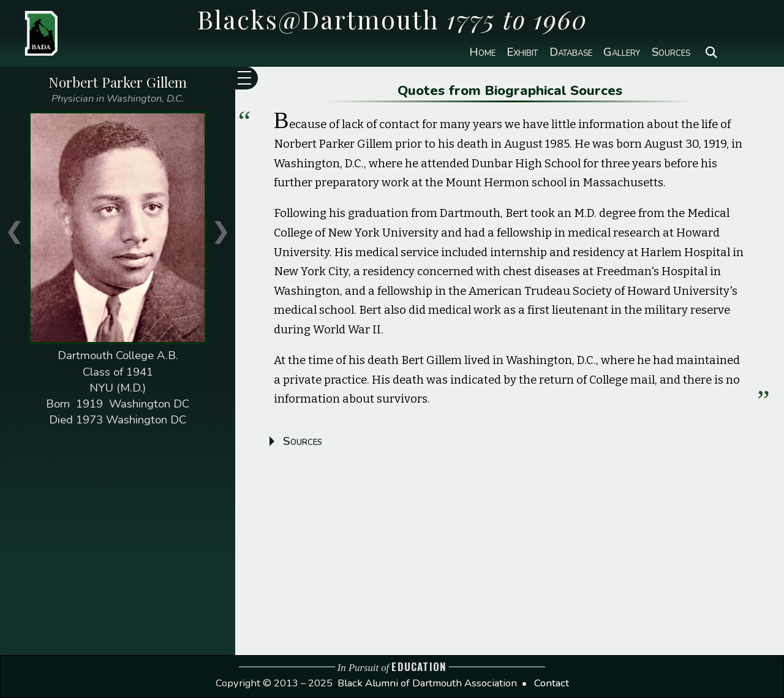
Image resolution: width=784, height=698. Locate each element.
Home (482, 52)
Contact (552, 683)
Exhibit (522, 52)
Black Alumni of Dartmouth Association (427, 683)
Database (571, 52)
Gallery (622, 52)
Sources (671, 52)
